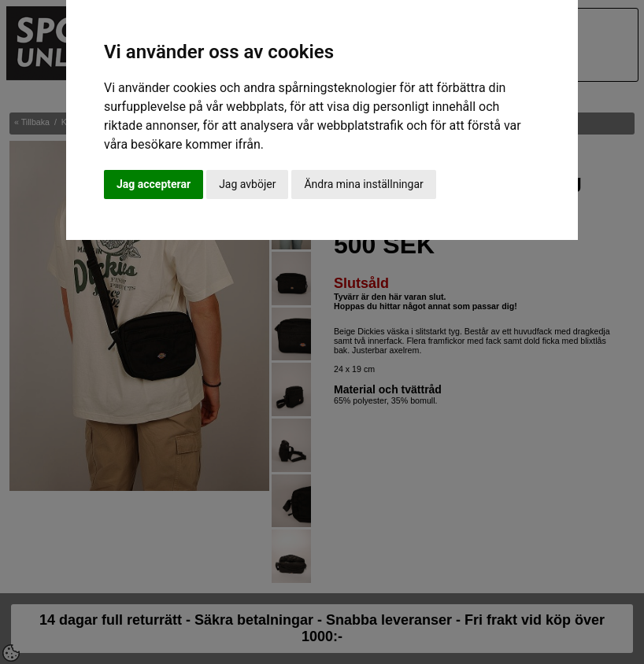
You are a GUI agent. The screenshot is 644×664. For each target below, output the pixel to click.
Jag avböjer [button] (247, 184)
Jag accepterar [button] (154, 184)
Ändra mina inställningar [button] (363, 184)
